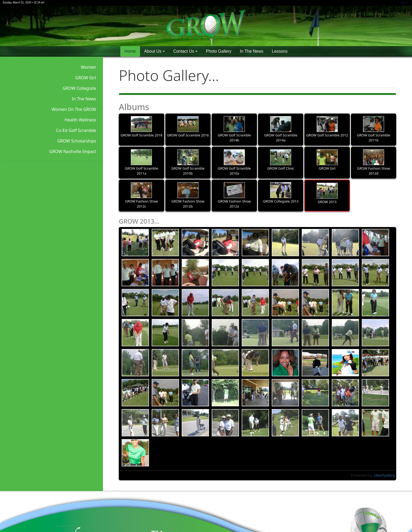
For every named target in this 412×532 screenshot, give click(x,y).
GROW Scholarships (77, 141)
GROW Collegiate (79, 88)
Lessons (280, 51)
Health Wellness (80, 120)
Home (130, 51)
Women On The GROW (74, 109)
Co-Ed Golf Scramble (76, 130)
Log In (404, 3)
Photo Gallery (219, 51)
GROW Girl (86, 78)
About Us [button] (153, 51)
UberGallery (384, 475)
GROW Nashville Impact (73, 151)
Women (88, 67)
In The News (252, 51)
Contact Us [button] (184, 51)
